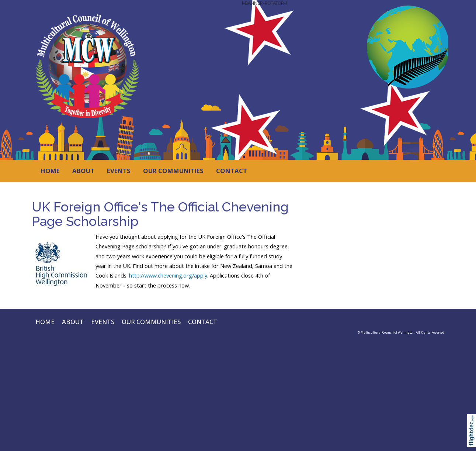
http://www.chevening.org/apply (168, 275)
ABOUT (83, 171)
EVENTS (119, 171)
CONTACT (232, 171)
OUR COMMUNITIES (173, 171)
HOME (50, 171)
